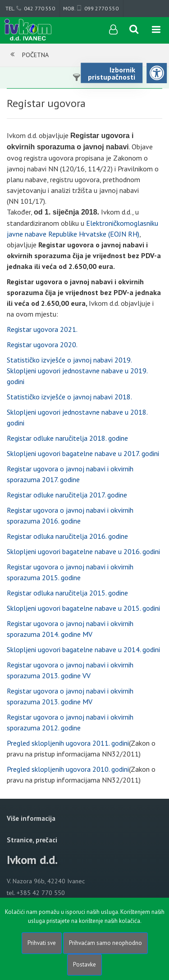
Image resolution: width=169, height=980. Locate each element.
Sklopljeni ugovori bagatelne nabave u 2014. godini (83, 649)
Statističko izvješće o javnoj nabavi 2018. (69, 397)
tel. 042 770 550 (30, 8)
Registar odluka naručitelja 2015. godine (67, 593)
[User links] (113, 30)
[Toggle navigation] (156, 30)
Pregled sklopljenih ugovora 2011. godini (68, 743)
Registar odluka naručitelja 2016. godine (67, 536)
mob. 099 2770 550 (91, 8)
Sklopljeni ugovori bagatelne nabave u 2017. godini (83, 453)
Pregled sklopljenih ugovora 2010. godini (68, 769)
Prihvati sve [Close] (42, 943)
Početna (35, 55)
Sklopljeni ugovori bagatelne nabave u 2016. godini (83, 551)
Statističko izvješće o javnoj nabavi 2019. (69, 360)
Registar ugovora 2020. (42, 345)
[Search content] (134, 30)
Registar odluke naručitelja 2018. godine (67, 438)
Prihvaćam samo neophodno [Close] (105, 943)
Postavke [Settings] (84, 964)
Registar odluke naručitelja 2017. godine (67, 495)
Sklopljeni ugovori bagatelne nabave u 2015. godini (83, 608)
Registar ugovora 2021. (42, 329)
